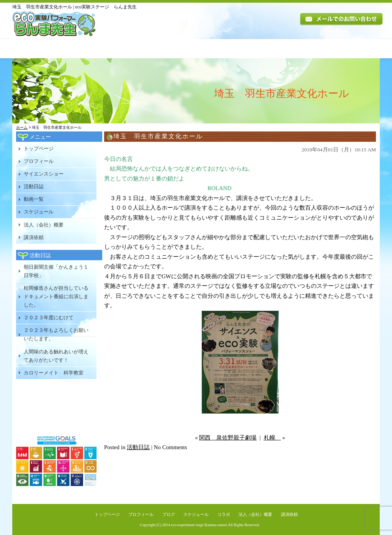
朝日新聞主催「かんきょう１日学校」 (56, 271)
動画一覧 (218, 49)
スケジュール (258, 49)
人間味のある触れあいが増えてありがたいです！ (56, 356)
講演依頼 (358, 49)
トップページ (38, 49)
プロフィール (91, 49)
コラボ (224, 514)
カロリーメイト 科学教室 (54, 373)
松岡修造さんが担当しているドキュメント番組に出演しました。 (56, 296)
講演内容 (141, 49)
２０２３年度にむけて (49, 318)
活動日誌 (182, 49)
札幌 (272, 438)
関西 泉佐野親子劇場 (228, 438)
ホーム (22, 127)
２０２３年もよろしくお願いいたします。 (56, 334)
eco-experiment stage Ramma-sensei (199, 525)
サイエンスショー (44, 174)
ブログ (169, 514)
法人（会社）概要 (309, 49)
